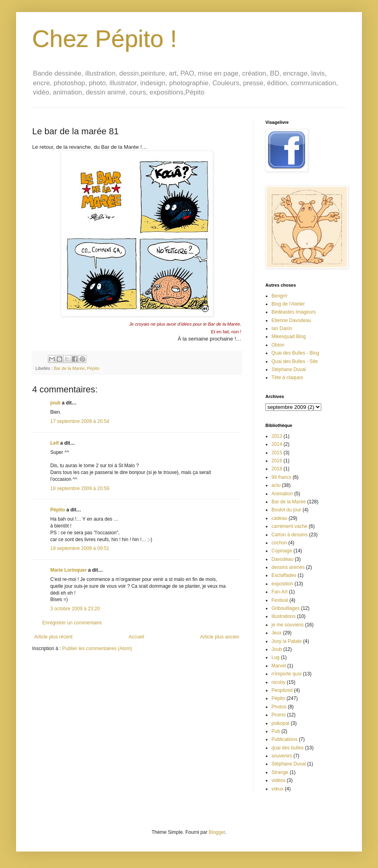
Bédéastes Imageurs (294, 312)
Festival (280, 600)
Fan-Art (279, 592)
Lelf (54, 443)
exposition (282, 584)
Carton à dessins (290, 535)
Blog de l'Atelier (288, 304)
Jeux (276, 633)
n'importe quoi (287, 674)
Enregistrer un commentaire (72, 623)
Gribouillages (286, 608)
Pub (276, 731)
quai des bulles (288, 748)
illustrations (283, 616)
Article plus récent (53, 637)
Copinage (282, 551)
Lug (275, 657)
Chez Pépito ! (105, 39)
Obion (278, 345)
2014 (277, 444)
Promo (278, 715)
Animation (282, 494)
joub (55, 403)
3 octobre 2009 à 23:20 (75, 609)
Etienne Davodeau (291, 320)
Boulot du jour (286, 510)
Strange (280, 772)
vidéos (278, 780)
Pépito (93, 368)
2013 (277, 436)
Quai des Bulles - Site (295, 361)
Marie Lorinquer (69, 570)
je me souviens (288, 625)
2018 (277, 469)
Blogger (217, 832)
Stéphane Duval (289, 369)
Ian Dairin (282, 328)
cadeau (279, 518)
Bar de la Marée (69, 368)
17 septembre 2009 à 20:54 (80, 421)
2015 (277, 453)
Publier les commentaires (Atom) (97, 648)
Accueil (137, 637)
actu (276, 485)
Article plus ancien (220, 637)
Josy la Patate (287, 641)
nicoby (278, 682)
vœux (277, 789)
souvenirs (282, 756)
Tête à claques (287, 378)
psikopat (280, 723)
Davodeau (282, 559)
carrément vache (289, 526)
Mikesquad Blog (289, 337)
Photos (279, 707)
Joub (277, 649)
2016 (277, 461)
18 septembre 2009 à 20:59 (80, 488)
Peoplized (282, 690)
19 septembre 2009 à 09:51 (80, 548)
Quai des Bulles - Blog (295, 353)
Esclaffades (284, 575)
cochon (279, 543)
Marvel (279, 666)
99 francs (281, 477)
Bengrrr (279, 296)
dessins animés (288, 567)
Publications (285, 739)
